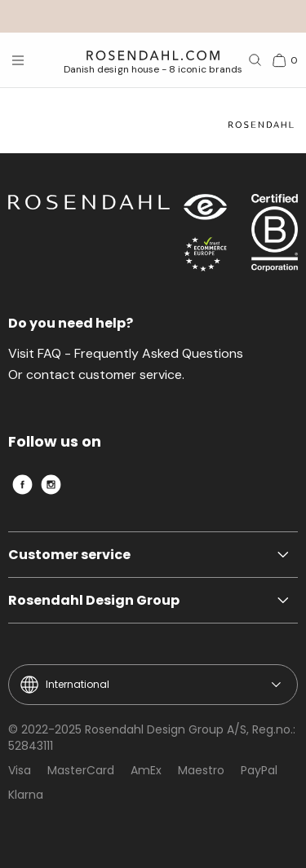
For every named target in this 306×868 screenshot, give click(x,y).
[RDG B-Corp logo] (275, 237)
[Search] (255, 60)
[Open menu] (18, 60)
